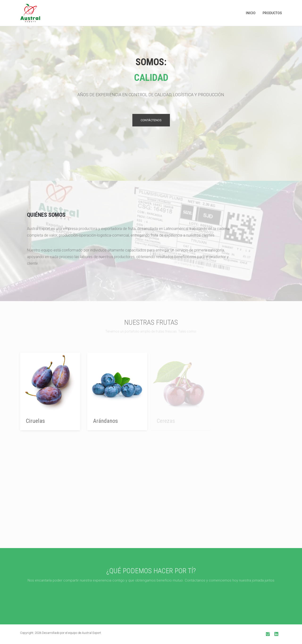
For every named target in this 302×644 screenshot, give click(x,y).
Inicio (251, 13)
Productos (272, 13)
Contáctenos (151, 121)
